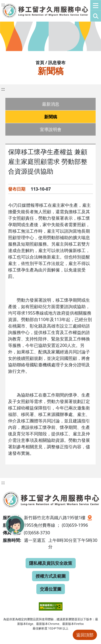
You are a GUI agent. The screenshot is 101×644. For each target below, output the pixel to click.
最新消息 (51, 104)
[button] (96, 11)
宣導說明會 (51, 129)
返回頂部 (85, 635)
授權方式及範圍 (51, 576)
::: (3, 5)
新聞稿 (51, 117)
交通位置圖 (51, 589)
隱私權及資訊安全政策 (51, 563)
